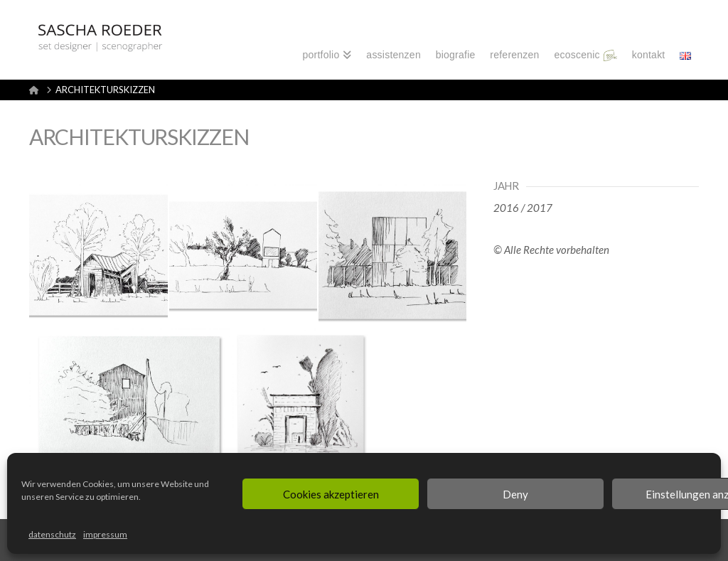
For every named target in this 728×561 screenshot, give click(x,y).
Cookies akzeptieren (331, 494)
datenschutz (52, 534)
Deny (515, 494)
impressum (105, 534)
